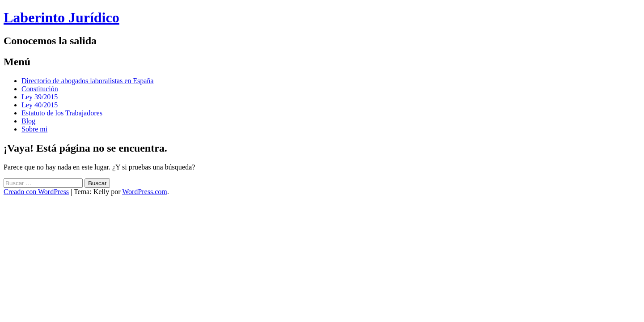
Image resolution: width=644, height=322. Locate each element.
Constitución (40, 89)
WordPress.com (144, 192)
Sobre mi (34, 129)
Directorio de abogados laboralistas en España (87, 81)
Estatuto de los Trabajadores (62, 113)
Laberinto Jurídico (61, 17)
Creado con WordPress (36, 192)
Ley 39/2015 (40, 97)
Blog (28, 121)
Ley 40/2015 (40, 105)
